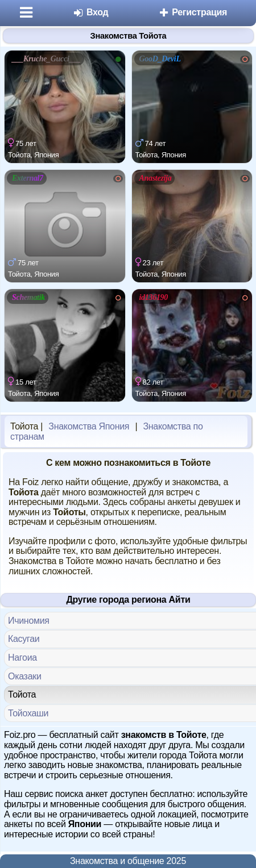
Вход (91, 12)
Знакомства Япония (89, 426)
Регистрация (193, 12)
